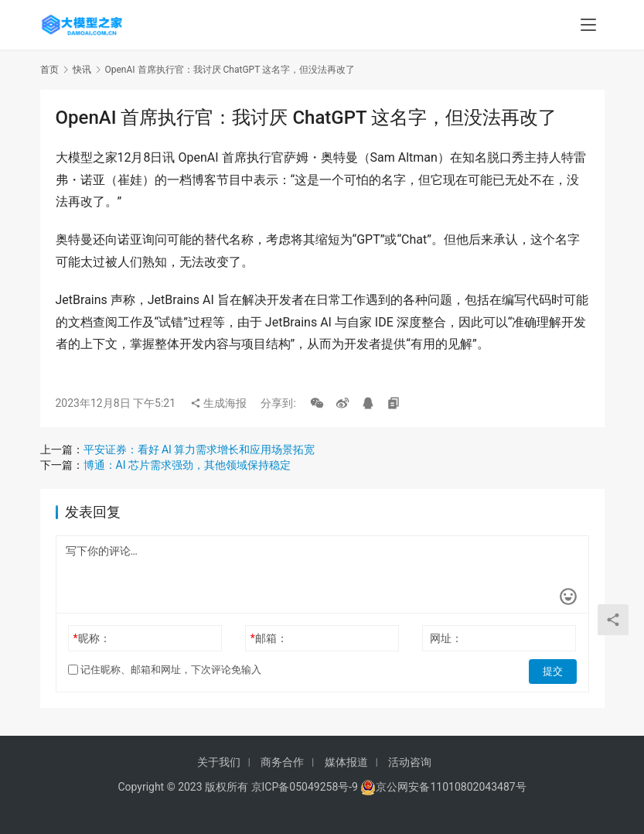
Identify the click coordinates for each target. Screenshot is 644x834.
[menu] (588, 25)
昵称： (91, 638)
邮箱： (269, 638)
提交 (555, 670)
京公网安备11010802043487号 (451, 787)
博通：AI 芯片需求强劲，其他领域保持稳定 (187, 465)
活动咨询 (410, 762)
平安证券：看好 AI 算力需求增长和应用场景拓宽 (199, 449)
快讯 (82, 70)
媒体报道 (346, 762)
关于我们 (219, 762)
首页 (49, 70)
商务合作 (282, 762)
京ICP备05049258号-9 (305, 787)
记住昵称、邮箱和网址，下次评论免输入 (165, 670)
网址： (446, 638)
